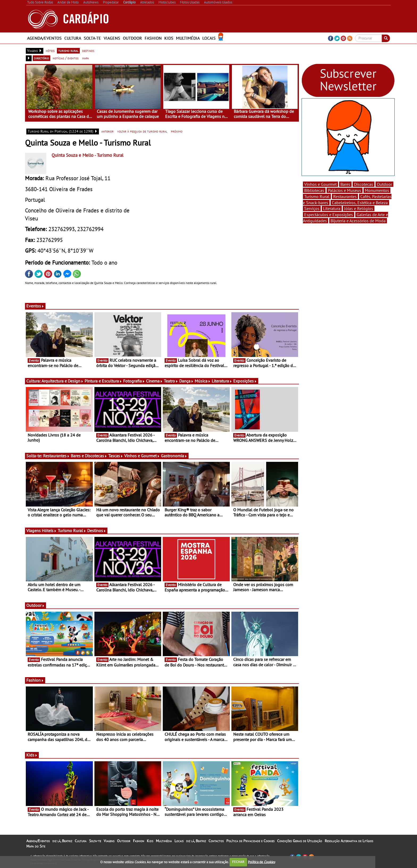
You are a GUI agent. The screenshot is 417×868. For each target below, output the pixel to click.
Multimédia (188, 38)
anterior (107, 131)
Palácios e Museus (345, 190)
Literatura (222, 381)
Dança (186, 381)
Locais (209, 38)
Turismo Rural (72, 530)
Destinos (97, 530)
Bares (345, 184)
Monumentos (377, 190)
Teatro (171, 381)
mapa (86, 58)
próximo (177, 131)
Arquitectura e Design (62, 381)
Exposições (245, 381)
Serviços (312, 208)
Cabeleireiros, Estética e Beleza (360, 203)
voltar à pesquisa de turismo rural (142, 131)
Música (203, 381)
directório (41, 58)
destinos (88, 51)
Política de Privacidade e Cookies (250, 841)
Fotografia (134, 381)
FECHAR (238, 862)
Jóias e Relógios (359, 208)
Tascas (116, 456)
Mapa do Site (36, 846)
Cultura (73, 38)
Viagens (112, 38)
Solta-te (92, 38)
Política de (261, 862)
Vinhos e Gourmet (142, 456)
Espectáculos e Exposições (329, 215)
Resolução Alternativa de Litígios (349, 841)
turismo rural (68, 51)
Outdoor (132, 38)
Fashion (153, 38)
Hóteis (49, 530)
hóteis (50, 51)
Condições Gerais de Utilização (300, 841)
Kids (169, 38)
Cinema (154, 381)
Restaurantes (56, 456)
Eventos (35, 306)
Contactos (216, 841)
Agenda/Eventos (44, 38)
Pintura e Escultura (103, 381)
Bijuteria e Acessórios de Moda (358, 221)
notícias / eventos (66, 58)
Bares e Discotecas (89, 456)
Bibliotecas (314, 190)
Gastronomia (174, 456)
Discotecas (364, 184)
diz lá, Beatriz (62, 841)
